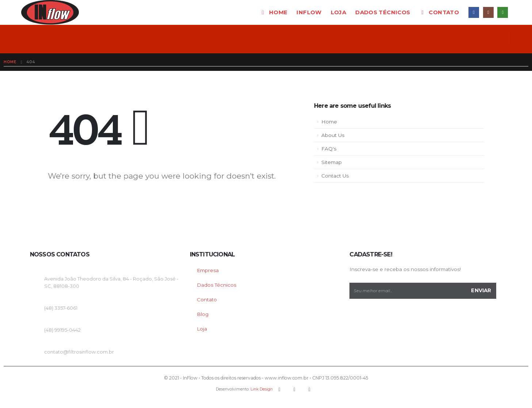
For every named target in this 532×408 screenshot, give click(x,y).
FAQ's (329, 149)
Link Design (262, 389)
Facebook (280, 389)
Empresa (208, 270)
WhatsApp (503, 12)
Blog (203, 314)
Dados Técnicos (217, 285)
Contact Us (335, 176)
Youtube (295, 389)
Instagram (310, 389)
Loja (339, 12)
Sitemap (332, 162)
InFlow (309, 12)
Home (274, 12)
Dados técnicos (383, 12)
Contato (439, 12)
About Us (333, 135)
